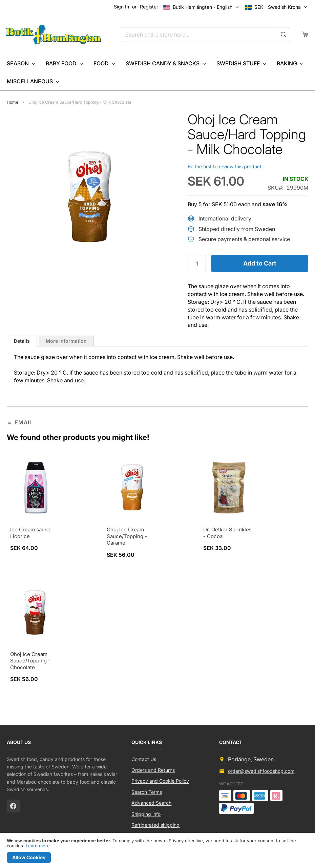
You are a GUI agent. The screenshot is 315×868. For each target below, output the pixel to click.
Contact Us (144, 759)
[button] (278, 7)
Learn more (38, 846)
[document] (157, 851)
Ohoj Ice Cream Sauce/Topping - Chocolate (30, 661)
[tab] (22, 341)
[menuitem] (20, 63)
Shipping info (146, 814)
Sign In (121, 7)
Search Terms (147, 792)
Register (149, 7)
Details (22, 341)
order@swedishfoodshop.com (261, 771)
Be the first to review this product (225, 166)
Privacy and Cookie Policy (160, 781)
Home (13, 102)
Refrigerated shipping (155, 825)
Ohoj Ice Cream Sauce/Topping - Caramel (127, 536)
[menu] (157, 72)
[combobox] (206, 35)
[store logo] (53, 35)
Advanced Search (151, 803)
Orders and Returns (153, 770)
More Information (66, 341)
